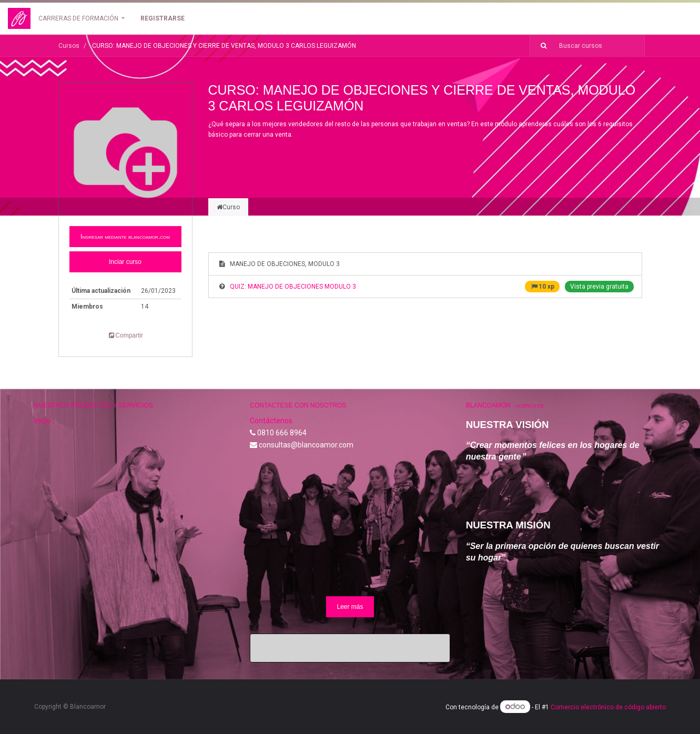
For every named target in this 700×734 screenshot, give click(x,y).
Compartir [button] (125, 335)
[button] (125, 237)
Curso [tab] (228, 207)
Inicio (43, 421)
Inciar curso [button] (125, 262)
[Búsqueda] (540, 46)
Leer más (350, 607)
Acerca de (530, 406)
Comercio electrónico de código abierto (608, 707)
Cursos (69, 46)
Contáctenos (271, 421)
